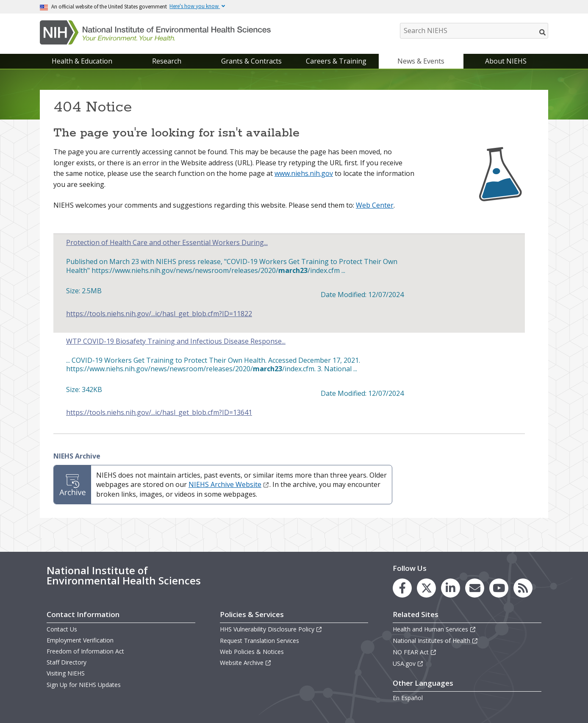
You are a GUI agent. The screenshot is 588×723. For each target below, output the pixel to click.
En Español (408, 698)
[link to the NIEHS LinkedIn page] (451, 588)
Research (167, 61)
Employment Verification (80, 640)
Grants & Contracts (251, 61)
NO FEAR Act (415, 652)
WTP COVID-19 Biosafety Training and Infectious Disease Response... (176, 341)
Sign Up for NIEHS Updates (84, 685)
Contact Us (62, 629)
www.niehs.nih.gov (304, 173)
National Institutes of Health (435, 641)
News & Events (421, 61)
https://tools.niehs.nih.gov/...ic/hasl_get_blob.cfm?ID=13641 (159, 413)
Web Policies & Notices (252, 652)
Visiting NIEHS (66, 673)
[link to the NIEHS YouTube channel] (499, 588)
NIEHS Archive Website (229, 484)
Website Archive (246, 663)
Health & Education (82, 61)
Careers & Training (336, 61)
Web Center (375, 205)
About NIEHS (506, 61)
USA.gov (408, 663)
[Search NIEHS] (474, 31)
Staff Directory (67, 662)
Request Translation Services (259, 641)
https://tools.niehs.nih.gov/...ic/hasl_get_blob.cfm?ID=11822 (159, 314)
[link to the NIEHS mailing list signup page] (475, 588)
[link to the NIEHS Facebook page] (402, 588)
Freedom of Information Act (85, 651)
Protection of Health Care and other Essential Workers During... (167, 243)
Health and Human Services (434, 629)
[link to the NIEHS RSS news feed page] (523, 588)
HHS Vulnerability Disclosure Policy (271, 629)
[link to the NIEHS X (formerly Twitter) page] (426, 588)
